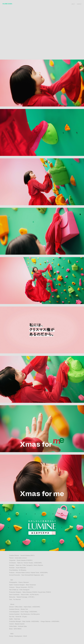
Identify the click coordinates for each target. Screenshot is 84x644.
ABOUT (73, 4)
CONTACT (79, 4)
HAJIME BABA (7, 4)
